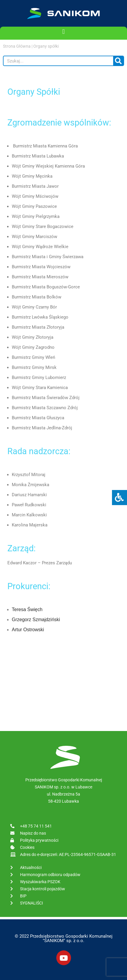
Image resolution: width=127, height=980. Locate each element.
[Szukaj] (118, 61)
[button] (63, 32)
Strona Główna (17, 46)
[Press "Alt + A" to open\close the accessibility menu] (119, 498)
